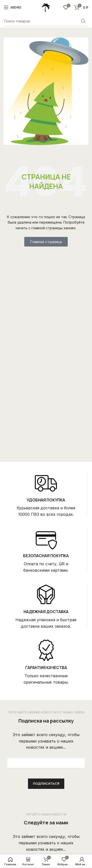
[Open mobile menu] (12, 7)
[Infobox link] (46, 495)
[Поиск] (46, 21)
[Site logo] (46, 7)
